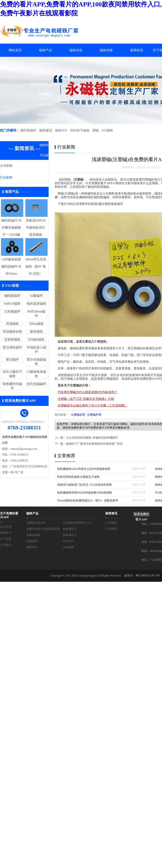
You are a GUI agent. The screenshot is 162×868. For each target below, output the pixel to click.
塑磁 (95, 130)
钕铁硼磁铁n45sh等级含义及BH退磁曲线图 (84, 469)
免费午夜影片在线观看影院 (46, 86)
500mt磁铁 (36, 324)
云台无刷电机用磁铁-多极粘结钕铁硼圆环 (92, 438)
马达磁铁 (46, 155)
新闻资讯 (137, 50)
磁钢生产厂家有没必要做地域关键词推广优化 (94, 444)
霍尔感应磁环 (12, 348)
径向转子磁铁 (79, 130)
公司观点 (6, 546)
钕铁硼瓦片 (46, 94)
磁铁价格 (106, 50)
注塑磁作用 (94, 415)
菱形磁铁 (36, 332)
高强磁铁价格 (12, 332)
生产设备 (6, 540)
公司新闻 (137, 64)
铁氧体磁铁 (46, 104)
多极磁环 (46, 125)
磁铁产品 (46, 50)
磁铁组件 (46, 145)
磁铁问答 (76, 50)
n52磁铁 (106, 130)
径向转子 (46, 135)
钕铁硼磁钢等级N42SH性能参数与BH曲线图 (85, 493)
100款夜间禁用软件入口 (46, 76)
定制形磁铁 (12, 340)
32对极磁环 (12, 312)
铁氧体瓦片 (46, 115)
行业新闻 (137, 74)
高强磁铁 (12, 324)
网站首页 (15, 50)
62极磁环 (36, 296)
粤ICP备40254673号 (148, 577)
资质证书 (6, 534)
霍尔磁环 (12, 360)
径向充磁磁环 (36, 384)
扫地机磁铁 (36, 340)
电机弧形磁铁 (36, 304)
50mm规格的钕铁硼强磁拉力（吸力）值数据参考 (88, 501)
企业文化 (6, 528)
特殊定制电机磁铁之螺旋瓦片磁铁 (78, 477)
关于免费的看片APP (9, 516)
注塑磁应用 (78, 415)
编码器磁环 (28, 130)
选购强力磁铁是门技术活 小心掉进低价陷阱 (84, 485)
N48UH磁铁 (12, 304)
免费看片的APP (46, 64)
